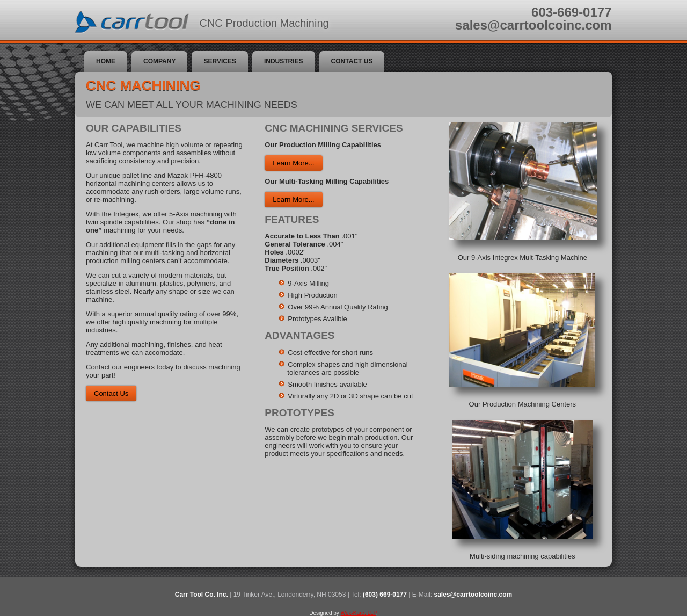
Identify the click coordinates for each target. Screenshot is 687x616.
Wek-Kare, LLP (359, 613)
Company (159, 61)
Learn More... (293, 163)
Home (106, 61)
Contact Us (352, 61)
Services (220, 61)
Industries (284, 61)
